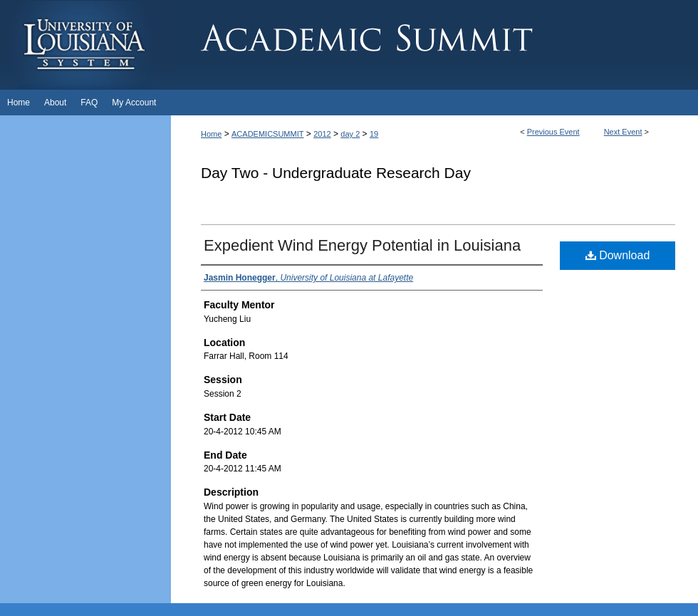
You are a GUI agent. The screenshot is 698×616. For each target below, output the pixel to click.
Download (618, 255)
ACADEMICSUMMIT (267, 134)
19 (374, 134)
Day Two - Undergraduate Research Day (336, 173)
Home (211, 134)
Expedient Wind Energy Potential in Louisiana (362, 245)
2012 (322, 134)
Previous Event (553, 132)
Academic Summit (434, 45)
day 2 (350, 134)
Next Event (623, 132)
